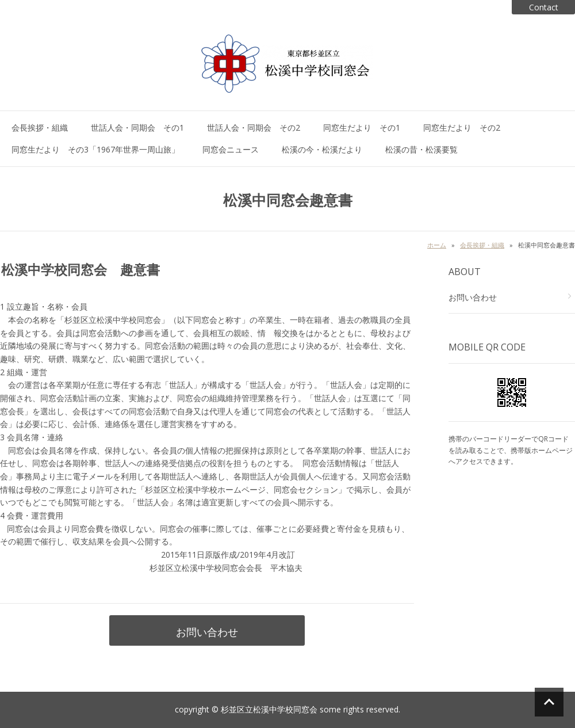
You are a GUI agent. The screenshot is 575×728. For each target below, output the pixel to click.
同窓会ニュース (231, 149)
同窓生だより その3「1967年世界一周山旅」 (95, 149)
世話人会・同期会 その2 (254, 127)
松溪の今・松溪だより (322, 149)
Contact (544, 7)
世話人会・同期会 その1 (137, 127)
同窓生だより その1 (362, 127)
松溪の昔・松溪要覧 (421, 149)
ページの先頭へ (549, 702)
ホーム (437, 245)
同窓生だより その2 (462, 127)
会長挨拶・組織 (40, 127)
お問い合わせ (207, 632)
